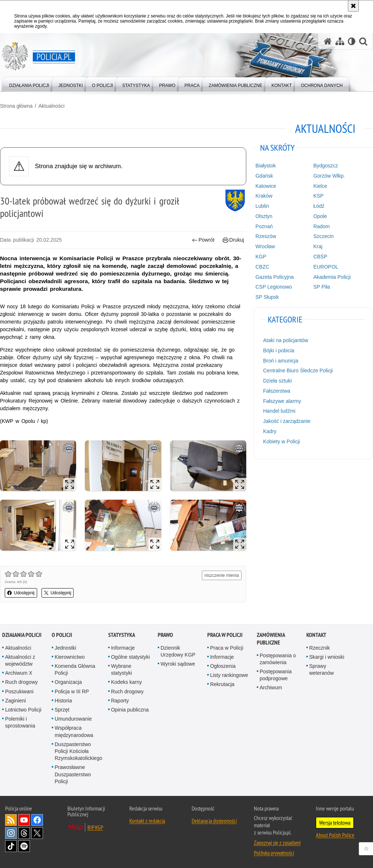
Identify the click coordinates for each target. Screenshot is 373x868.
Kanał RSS (11, 820)
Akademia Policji (332, 277)
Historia (63, 701)
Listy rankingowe (229, 675)
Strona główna (16, 106)
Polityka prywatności (274, 853)
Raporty (120, 701)
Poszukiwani (19, 691)
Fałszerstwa (277, 391)
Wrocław (265, 246)
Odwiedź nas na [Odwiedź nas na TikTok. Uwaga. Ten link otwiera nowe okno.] (11, 846)
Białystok (266, 166)
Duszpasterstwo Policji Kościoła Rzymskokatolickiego (78, 751)
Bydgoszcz (326, 166)
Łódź (319, 206)
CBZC (262, 267)
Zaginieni (15, 701)
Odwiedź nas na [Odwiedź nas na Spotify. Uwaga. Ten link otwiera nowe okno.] (24, 846)
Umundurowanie (73, 719)
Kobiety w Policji (281, 441)
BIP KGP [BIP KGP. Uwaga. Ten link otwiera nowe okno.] (95, 827)
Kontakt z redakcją (147, 821)
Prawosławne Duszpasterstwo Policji (73, 774)
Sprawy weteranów (322, 669)
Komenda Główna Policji (75, 669)
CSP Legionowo (274, 287)
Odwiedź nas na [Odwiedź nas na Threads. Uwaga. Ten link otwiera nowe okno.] (24, 833)
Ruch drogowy (21, 682)
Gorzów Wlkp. (329, 176)
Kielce (320, 186)
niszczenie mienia (222, 575)
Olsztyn (264, 216)
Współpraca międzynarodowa (74, 731)
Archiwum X (19, 673)
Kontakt (316, 635)
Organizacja (68, 682)
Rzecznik (320, 648)
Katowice (266, 186)
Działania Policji (22, 635)
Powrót (203, 240)
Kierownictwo (70, 657)
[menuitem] (29, 84)
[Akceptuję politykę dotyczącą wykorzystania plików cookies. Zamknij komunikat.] (353, 6)
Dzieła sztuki (277, 381)
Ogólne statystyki (131, 657)
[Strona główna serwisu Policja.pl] (328, 41)
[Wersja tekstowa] (352, 41)
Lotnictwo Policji (23, 710)
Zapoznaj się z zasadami (277, 843)
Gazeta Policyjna (274, 277)
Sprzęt (62, 710)
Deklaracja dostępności (214, 821)
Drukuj (233, 240)
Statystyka (122, 635)
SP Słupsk (267, 297)
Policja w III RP (72, 691)
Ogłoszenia (223, 666)
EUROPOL (326, 267)
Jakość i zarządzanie (287, 421)
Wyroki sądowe (178, 664)
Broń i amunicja (281, 361)
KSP (318, 196)
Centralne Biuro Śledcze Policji (298, 370)
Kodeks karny (127, 682)
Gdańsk (264, 176)
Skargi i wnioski (327, 657)
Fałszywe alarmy (282, 401)
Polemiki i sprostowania (20, 722)
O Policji (62, 635)
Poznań (264, 226)
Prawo (165, 635)
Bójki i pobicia (279, 350)
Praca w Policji (225, 635)
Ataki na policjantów (286, 340)
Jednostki (65, 648)
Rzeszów (266, 236)
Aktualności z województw (20, 660)
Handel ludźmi (279, 411)
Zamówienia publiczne (271, 639)
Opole (320, 216)
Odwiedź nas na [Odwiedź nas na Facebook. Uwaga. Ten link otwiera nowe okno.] (37, 820)
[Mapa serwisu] (340, 41)
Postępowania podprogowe (276, 675)
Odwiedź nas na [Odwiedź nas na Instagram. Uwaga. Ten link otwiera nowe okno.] (11, 833)
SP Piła (322, 287)
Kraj (318, 246)
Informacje (123, 648)
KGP (261, 257)
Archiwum (271, 687)
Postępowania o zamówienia (278, 659)
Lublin (262, 206)
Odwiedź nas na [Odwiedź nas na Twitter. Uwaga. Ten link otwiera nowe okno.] (37, 833)
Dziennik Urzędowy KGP (178, 651)
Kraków (264, 196)
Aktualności (51, 106)
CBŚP (320, 257)
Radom (321, 226)
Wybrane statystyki (122, 669)
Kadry (270, 431)
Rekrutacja (222, 684)
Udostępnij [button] (21, 593)
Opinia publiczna (130, 710)
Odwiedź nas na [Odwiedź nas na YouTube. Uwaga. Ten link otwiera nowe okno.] (24, 820)
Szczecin (323, 236)
